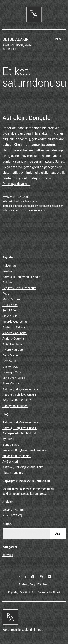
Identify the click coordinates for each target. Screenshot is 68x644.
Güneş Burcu (11, 445)
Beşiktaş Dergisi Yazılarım (19, 288)
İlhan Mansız (11, 383)
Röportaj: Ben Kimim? (17, 400)
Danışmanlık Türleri (15, 406)
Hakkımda (9, 266)
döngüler (44, 206)
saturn (6, 210)
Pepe (6, 294)
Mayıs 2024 (10, 510)
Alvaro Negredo (13, 350)
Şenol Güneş (11, 310)
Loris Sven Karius (14, 378)
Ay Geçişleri (10, 461)
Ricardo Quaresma (15, 322)
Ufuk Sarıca (10, 305)
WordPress (10, 630)
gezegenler (56, 206)
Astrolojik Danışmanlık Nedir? (22, 277)
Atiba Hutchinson (14, 344)
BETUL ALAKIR (15, 39)
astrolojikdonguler (23, 206)
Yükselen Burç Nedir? (17, 456)
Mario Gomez (11, 299)
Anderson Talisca (14, 327)
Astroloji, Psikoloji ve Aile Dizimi (23, 467)
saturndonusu (19, 210)
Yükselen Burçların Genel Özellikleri (25, 450)
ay (36, 206)
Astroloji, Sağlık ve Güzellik (20, 395)
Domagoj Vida (12, 372)
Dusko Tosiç (11, 367)
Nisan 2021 (10, 515)
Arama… (8, 524)
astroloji (7, 201)
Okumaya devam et (16, 184)
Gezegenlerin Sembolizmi (19, 433)
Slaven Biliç (10, 316)
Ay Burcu (8, 439)
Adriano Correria (13, 339)
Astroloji (8, 282)
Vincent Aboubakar (15, 333)
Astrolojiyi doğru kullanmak (20, 389)
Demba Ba (9, 361)
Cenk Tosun (10, 355)
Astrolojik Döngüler (27, 118)
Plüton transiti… (13, 473)
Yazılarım (9, 271)
